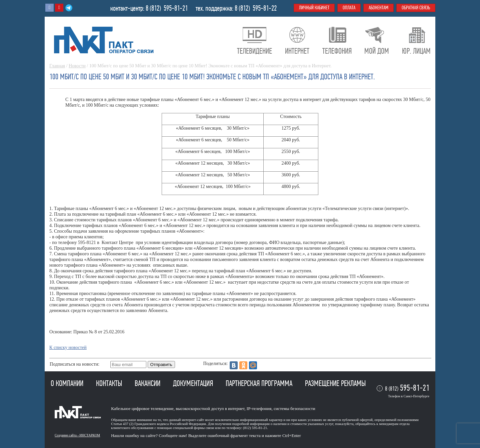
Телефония (337, 51)
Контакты (110, 383)
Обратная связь (416, 8)
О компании (68, 383)
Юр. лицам (416, 51)
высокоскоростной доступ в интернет (210, 408)
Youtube (59, 8)
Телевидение (254, 51)
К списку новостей (68, 347)
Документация (194, 383)
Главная (57, 66)
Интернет (297, 51)
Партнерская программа (260, 383)
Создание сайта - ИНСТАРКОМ (77, 435)
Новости (77, 66)
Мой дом (377, 51)
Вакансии (148, 383)
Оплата (349, 8)
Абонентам (378, 8)
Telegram (69, 8)
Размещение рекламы (335, 383)
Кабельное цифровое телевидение (142, 408)
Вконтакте (49, 8)
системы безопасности (294, 408)
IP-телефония (259, 408)
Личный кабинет (314, 8)
